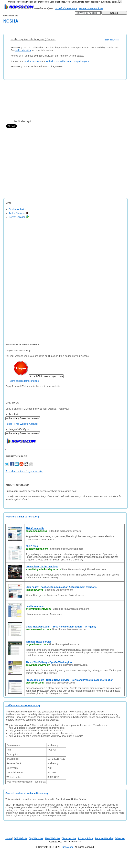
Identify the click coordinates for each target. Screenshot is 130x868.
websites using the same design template (68, 61)
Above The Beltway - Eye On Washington (49, 662)
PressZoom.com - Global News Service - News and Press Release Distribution (69, 680)
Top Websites (36, 838)
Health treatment (35, 606)
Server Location (19, 217)
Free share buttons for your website (24, 471)
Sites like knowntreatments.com (71, 609)
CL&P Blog (32, 546)
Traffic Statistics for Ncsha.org (23, 706)
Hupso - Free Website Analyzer (22, 424)
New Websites (53, 838)
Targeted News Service (38, 642)
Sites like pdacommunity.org (65, 531)
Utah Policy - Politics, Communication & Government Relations (61, 587)
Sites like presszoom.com (60, 683)
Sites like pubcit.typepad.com (67, 549)
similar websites (33, 61)
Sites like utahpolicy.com (59, 590)
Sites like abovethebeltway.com (70, 665)
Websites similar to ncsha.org (22, 517)
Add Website (20, 838)
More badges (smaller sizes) (25, 381)
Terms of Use (69, 838)
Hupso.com (67, 847)
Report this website (112, 40)
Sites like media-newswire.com (69, 629)
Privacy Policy (85, 838)
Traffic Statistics (18, 213)
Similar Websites (18, 209)
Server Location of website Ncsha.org (27, 793)
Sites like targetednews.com (64, 644)
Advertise (120, 838)
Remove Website (104, 838)
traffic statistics (23, 50)
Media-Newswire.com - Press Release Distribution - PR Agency (61, 627)
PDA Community (35, 528)
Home (9, 838)
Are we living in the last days (42, 567)
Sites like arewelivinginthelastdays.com (84, 569)
